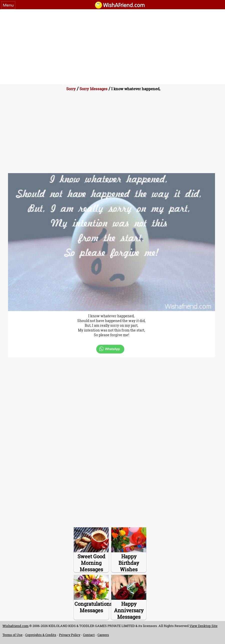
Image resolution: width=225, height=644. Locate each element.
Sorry (71, 89)
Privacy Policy (70, 635)
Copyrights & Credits (41, 635)
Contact (89, 635)
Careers (103, 635)
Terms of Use (12, 635)
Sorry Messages (93, 89)
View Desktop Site (203, 626)
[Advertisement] (112, 47)
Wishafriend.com (15, 626)
